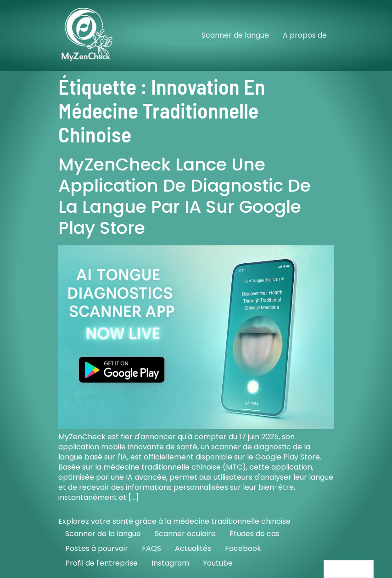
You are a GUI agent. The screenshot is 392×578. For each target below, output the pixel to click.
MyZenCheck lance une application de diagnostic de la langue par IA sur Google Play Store (185, 196)
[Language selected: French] (349, 569)
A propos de (305, 35)
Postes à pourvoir (97, 548)
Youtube (218, 563)
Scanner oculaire (185, 534)
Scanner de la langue (103, 534)
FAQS (151, 548)
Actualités (193, 548)
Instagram (170, 563)
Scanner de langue (235, 35)
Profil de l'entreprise (101, 563)
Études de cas (255, 534)
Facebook (243, 548)
